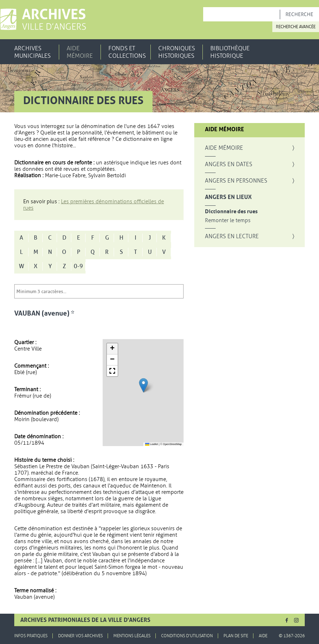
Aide (263, 636)
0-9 (78, 266)
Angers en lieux (228, 197)
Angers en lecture (232, 236)
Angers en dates (229, 164)
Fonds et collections (127, 52)
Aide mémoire (80, 52)
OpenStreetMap (172, 444)
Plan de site (236, 636)
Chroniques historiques (177, 52)
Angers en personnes (236, 181)
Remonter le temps (228, 221)
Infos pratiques (31, 636)
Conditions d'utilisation (187, 636)
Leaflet (152, 444)
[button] (143, 385)
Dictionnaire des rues (231, 212)
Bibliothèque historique (230, 52)
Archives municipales (32, 52)
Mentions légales (132, 636)
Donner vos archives (80, 636)
